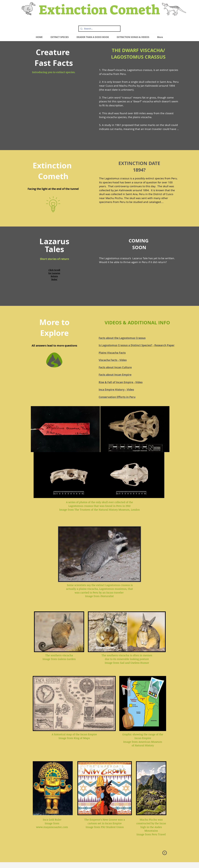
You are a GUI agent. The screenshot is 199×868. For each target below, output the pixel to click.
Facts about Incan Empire (115, 375)
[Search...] (99, 29)
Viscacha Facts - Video (113, 360)
